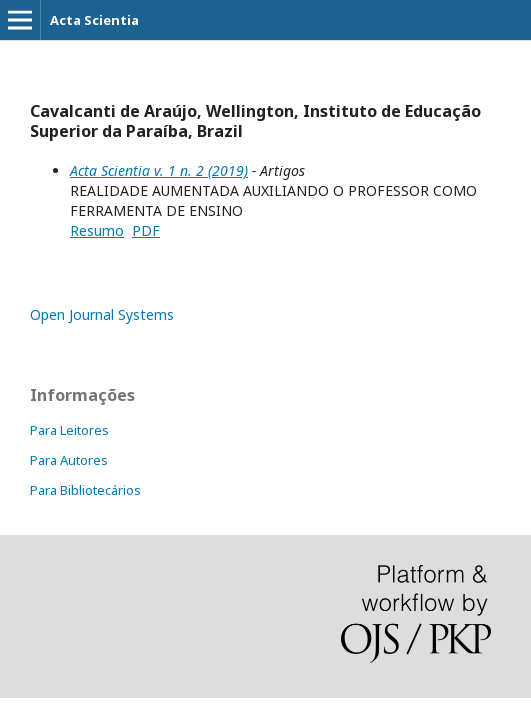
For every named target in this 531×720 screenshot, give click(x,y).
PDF (146, 230)
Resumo (97, 230)
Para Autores (69, 460)
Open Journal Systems (102, 314)
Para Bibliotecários (85, 490)
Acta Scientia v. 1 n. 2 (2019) (159, 170)
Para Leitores (69, 430)
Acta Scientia (94, 20)
